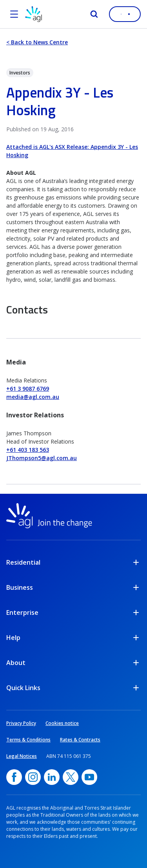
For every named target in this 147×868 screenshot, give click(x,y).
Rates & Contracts (80, 740)
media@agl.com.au (33, 397)
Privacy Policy (21, 723)
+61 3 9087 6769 (28, 389)
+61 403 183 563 (28, 450)
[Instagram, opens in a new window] (33, 777)
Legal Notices (22, 756)
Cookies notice (62, 723)
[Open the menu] (14, 14)
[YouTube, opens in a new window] (89, 777)
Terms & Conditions (28, 740)
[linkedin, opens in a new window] (52, 777)
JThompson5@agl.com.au (42, 458)
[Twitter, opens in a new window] (71, 777)
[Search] (94, 14)
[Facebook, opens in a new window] (14, 777)
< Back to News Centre (37, 42)
